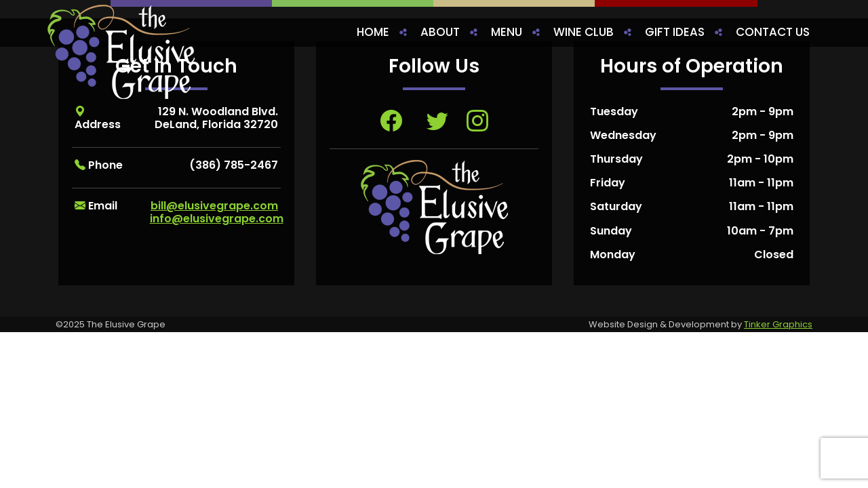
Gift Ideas (675, 32)
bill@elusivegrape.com (214, 206)
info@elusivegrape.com (217, 219)
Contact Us (773, 32)
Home (373, 32)
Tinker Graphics (778, 324)
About (440, 32)
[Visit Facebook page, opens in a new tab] (391, 121)
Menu (507, 32)
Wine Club (584, 32)
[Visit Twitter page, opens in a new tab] (437, 121)
